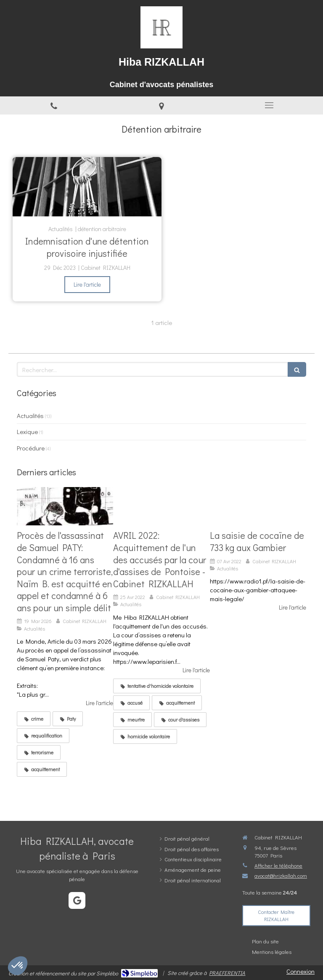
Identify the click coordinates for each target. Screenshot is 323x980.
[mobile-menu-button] (269, 105)
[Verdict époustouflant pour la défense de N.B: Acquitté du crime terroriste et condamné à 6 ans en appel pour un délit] (65, 506)
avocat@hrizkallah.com (281, 875)
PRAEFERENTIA (227, 973)
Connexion (300, 971)
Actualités (30, 415)
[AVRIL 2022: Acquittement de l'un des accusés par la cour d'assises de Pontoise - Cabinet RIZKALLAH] (161, 506)
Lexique (27, 431)
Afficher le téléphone (278, 865)
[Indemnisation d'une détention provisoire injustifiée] (87, 187)
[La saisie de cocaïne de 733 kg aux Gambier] (258, 506)
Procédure (31, 448)
